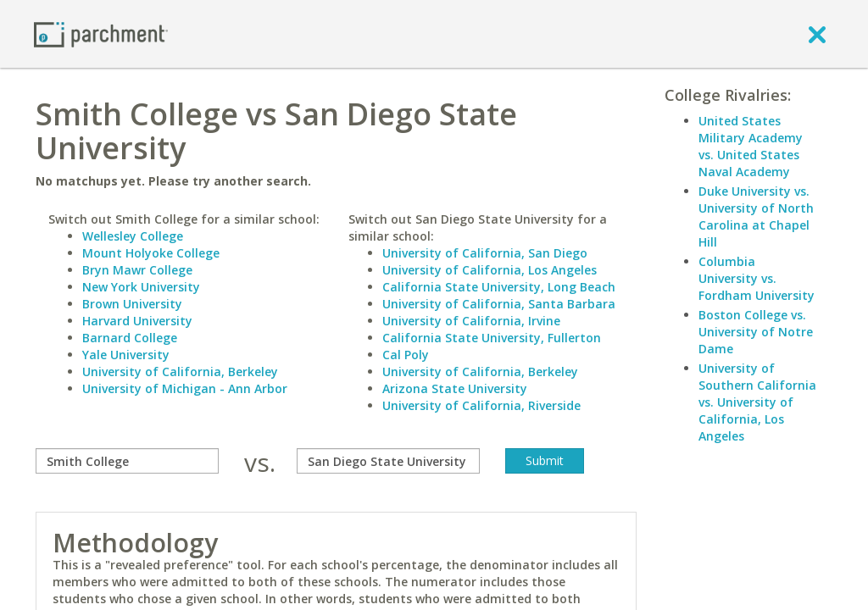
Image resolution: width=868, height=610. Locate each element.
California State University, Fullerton (492, 338)
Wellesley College (133, 236)
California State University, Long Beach (499, 287)
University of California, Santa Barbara (499, 304)
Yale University (126, 355)
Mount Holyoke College (151, 253)
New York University (141, 287)
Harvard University (137, 321)
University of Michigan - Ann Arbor (185, 388)
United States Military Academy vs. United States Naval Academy (751, 146)
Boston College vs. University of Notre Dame (756, 332)
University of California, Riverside (481, 405)
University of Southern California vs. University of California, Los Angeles (757, 402)
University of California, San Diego (485, 253)
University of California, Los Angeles (490, 270)
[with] (388, 461)
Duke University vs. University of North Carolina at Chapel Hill (756, 216)
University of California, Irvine (471, 321)
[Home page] (101, 33)
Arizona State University (455, 388)
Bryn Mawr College (137, 270)
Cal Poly (406, 355)
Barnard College (130, 338)
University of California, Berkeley (180, 372)
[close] (817, 34)
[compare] (127, 461)
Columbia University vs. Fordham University (757, 278)
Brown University (132, 304)
